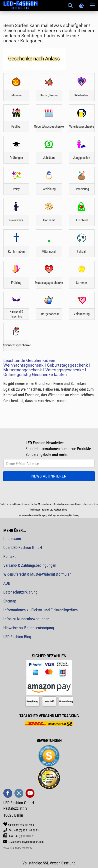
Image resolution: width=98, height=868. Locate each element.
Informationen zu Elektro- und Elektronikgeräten (41, 610)
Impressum (12, 539)
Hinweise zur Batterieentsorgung (29, 628)
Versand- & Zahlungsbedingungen (30, 565)
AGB (7, 583)
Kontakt (9, 556)
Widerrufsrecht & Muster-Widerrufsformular (37, 574)
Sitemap (10, 601)
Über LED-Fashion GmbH (23, 547)
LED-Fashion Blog (17, 637)
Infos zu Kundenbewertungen (26, 619)
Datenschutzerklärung (20, 592)
